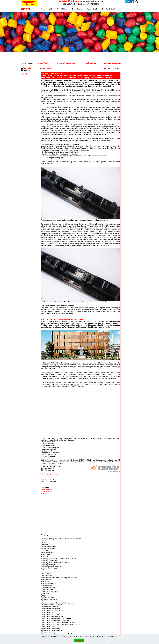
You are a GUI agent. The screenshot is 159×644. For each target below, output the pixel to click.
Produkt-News (62, 9)
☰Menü (25, 74)
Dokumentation (46, 491)
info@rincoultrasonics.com (50, 474)
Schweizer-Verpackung (112, 63)
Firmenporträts (47, 9)
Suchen (26, 70)
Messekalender (92, 9)
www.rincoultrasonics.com (50, 476)
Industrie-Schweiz (90, 63)
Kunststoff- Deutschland (66, 63)
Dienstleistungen (47, 489)
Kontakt (44, 493)
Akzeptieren (79, 640)
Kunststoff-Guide (43, 63)
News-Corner (77, 9)
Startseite (27, 68)
